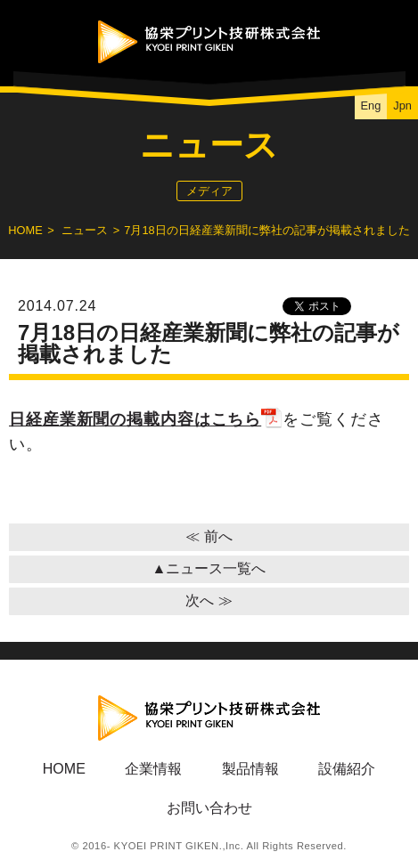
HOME (25, 230)
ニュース (85, 230)
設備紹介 (347, 769)
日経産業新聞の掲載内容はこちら (146, 419)
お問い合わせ (209, 808)
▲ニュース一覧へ (209, 568)
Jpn (402, 105)
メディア (209, 191)
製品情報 (250, 769)
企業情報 (153, 769)
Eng (371, 105)
